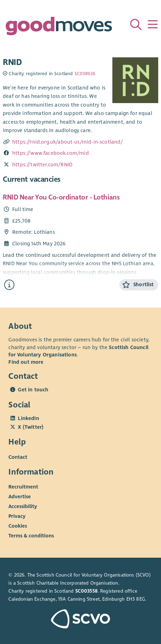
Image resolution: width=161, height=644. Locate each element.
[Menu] (153, 24)
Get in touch (33, 390)
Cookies (18, 526)
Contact (18, 457)
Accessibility (23, 506)
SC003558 (86, 591)
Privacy (17, 516)
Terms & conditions (31, 536)
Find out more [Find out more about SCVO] (26, 362)
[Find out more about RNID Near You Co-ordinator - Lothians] (9, 285)
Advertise (20, 497)
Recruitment (23, 487)
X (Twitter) (31, 427)
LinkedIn (28, 418)
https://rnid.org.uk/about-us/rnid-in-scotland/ (68, 142)
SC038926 (85, 74)
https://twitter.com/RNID (42, 165)
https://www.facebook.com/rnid (51, 153)
